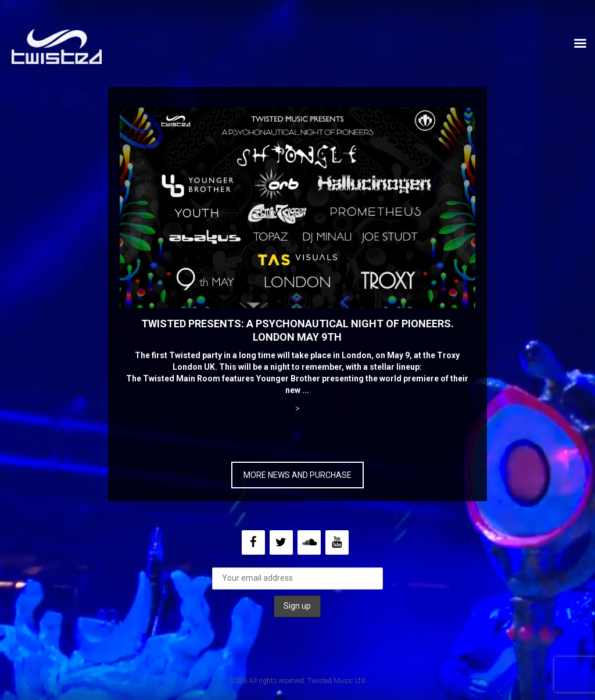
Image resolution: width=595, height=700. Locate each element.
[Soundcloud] (309, 542)
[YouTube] (337, 542)
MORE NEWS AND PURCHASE (297, 475)
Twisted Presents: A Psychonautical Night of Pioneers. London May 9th (297, 330)
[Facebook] (253, 542)
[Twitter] (281, 542)
